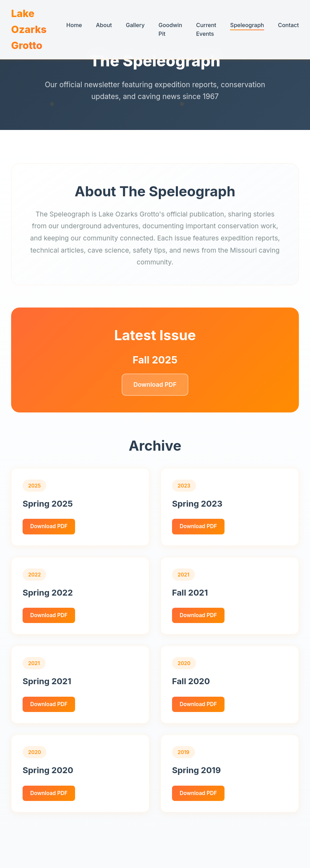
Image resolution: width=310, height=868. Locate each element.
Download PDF (155, 384)
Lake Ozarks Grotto (29, 29)
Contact (288, 25)
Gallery (135, 25)
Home (74, 25)
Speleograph (247, 25)
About (104, 25)
